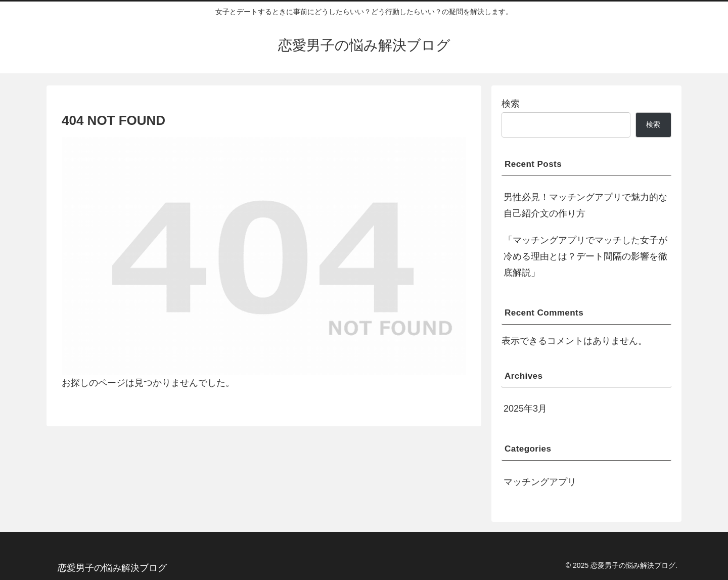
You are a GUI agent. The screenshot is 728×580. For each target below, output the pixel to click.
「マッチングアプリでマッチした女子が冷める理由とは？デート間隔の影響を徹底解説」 (585, 257)
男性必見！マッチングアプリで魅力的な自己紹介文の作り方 (585, 205)
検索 (511, 104)
